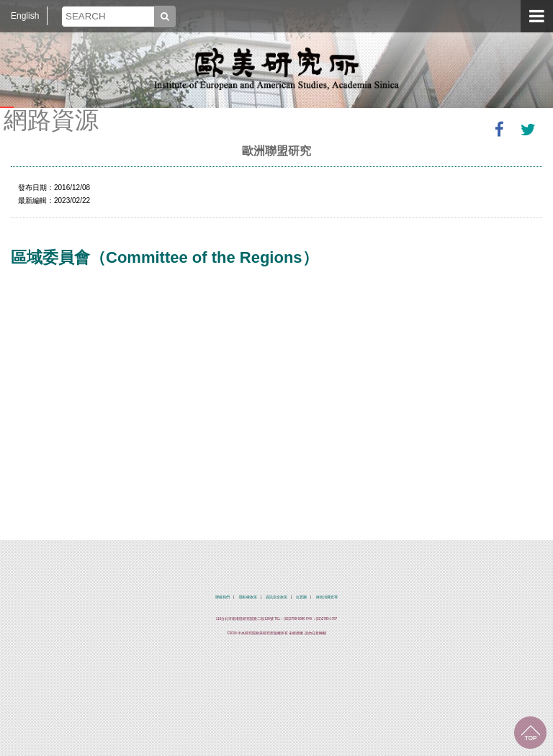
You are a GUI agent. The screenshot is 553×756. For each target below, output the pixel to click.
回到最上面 (530, 733)
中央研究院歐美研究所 (276, 68)
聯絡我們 (222, 597)
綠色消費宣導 (327, 597)
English (25, 16)
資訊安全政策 (276, 597)
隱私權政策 (248, 597)
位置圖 (301, 597)
